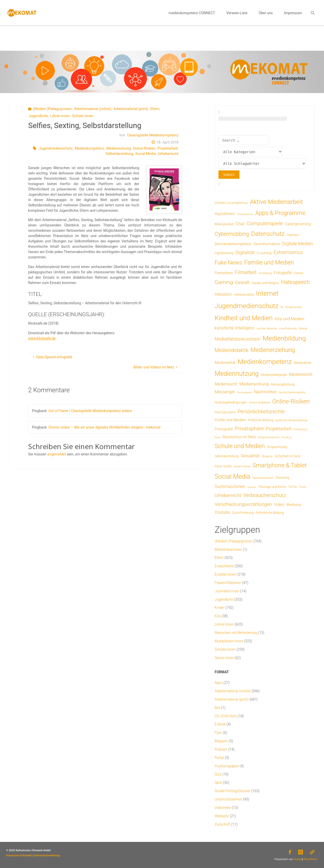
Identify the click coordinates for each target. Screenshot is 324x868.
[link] (312, 13)
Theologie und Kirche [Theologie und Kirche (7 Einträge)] (272, 487)
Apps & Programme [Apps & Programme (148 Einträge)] (280, 213)
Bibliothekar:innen (228, 550)
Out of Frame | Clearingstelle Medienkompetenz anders (90, 411)
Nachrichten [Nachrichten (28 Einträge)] (266, 392)
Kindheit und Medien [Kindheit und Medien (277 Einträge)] (244, 318)
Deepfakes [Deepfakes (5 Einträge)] (293, 235)
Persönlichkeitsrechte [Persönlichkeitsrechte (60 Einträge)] (261, 412)
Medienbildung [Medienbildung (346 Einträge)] (284, 338)
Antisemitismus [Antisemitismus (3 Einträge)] (245, 214)
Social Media (146, 154)
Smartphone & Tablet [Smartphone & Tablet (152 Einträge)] (279, 465)
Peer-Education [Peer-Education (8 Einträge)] (225, 412)
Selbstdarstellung (119, 154)
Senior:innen (224, 658)
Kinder (220, 608)
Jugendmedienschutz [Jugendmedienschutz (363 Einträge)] (247, 306)
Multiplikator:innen (229, 641)
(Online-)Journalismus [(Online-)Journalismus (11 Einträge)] (231, 203)
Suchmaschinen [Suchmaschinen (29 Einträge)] (230, 486)
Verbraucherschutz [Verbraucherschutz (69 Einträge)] (265, 495)
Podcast (221, 749)
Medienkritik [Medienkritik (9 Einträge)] (302, 363)
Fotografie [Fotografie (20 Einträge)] (283, 273)
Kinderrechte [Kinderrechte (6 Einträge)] (294, 307)
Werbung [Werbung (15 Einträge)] (294, 505)
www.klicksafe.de (42, 338)
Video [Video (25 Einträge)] (279, 504)
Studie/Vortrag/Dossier (232, 791)
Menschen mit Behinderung (236, 633)
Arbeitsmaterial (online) (92, 109)
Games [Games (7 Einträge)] (299, 273)
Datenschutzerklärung (47, 855)
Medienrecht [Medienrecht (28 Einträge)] (301, 374)
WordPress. (311, 859)
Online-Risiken (144, 148)
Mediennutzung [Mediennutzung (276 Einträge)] (237, 374)
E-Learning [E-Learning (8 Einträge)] (264, 253)
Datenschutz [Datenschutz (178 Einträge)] (268, 234)
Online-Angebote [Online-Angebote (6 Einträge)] (260, 402)
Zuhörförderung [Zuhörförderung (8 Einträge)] (243, 513)
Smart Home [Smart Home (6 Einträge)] (242, 466)
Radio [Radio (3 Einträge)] (218, 437)
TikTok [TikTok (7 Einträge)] (292, 487)
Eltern (155, 109)
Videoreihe (223, 808)
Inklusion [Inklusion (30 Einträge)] (223, 294)
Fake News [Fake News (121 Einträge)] (228, 262)
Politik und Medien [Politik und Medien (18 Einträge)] (230, 420)
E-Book (220, 724)
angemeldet (57, 454)
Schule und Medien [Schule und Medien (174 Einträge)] (240, 446)
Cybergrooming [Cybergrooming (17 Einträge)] (298, 224)
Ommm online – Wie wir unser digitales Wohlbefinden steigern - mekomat (104, 427)
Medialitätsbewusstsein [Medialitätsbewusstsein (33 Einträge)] (238, 339)
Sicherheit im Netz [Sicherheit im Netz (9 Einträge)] (288, 456)
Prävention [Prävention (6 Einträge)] (301, 429)
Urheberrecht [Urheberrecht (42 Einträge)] (228, 495)
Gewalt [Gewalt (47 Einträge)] (242, 282)
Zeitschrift (222, 824)
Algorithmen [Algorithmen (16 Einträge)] (225, 214)
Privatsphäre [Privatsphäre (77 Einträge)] (249, 429)
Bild (218, 708)
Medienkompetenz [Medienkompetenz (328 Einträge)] (265, 362)
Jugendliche (38, 116)
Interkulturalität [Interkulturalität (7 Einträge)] (244, 295)
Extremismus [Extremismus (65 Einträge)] (288, 252)
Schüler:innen (83, 116)
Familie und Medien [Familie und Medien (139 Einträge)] (269, 263)
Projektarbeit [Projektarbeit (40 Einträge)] (279, 429)
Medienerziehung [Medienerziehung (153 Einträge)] (273, 350)
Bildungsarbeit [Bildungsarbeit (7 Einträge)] (224, 224)
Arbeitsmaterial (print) (131, 109)
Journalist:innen (227, 591)
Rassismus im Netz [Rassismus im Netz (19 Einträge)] (239, 437)
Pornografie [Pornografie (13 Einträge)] (224, 429)
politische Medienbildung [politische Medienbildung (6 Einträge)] (291, 420)
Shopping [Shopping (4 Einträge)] (267, 456)
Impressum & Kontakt (19, 855)
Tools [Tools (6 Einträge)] (302, 487)
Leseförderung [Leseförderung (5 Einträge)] (288, 329)
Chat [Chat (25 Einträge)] (240, 224)
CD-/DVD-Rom (226, 716)
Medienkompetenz (89, 148)
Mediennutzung (118, 148)
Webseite (222, 816)
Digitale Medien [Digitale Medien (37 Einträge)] (298, 244)
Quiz (218, 774)
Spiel (218, 783)
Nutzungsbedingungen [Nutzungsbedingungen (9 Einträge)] (231, 402)
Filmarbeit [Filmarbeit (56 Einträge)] (246, 272)
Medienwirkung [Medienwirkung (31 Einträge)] (254, 384)
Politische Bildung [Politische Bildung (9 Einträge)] (260, 420)
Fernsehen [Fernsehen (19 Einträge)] (224, 273)
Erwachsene (224, 566)
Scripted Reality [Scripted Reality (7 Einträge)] (277, 447)
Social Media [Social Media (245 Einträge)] (232, 477)
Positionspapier (227, 766)
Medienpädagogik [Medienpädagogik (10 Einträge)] (274, 375)
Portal (219, 758)
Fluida (297, 859)
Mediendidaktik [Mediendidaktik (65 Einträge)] (231, 350)
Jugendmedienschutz (56, 148)
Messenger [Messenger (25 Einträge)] (225, 392)
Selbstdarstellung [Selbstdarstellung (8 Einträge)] (227, 456)
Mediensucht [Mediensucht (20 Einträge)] (226, 384)
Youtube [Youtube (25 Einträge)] (222, 512)
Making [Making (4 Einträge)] (303, 329)
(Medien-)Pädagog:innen (53, 109)
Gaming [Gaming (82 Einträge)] (224, 282)
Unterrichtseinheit (228, 799)
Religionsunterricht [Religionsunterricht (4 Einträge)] (269, 437)
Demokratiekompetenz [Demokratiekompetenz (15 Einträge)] (233, 244)
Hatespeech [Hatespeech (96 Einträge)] (296, 282)
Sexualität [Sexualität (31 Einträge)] (250, 456)
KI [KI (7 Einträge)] (282, 307)
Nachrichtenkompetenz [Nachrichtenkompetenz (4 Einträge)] (292, 392)
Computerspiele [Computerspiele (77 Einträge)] (265, 223)
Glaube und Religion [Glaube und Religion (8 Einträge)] (265, 283)
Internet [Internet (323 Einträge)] (267, 293)
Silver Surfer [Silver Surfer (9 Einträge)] (223, 466)
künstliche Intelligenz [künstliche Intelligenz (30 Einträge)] (235, 328)
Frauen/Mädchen (228, 583)
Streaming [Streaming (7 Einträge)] (282, 478)
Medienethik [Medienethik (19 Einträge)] (225, 363)
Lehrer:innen (60, 116)
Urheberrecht (168, 154)
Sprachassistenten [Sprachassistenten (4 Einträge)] (263, 478)
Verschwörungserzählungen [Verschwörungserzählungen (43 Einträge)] (243, 504)
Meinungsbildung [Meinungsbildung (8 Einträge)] (283, 384)
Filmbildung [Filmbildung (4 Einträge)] (265, 273)
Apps (219, 683)
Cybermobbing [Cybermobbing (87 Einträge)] (232, 234)
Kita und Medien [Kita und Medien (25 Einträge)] (289, 319)
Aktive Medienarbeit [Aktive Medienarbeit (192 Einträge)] (276, 202)
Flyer (218, 733)
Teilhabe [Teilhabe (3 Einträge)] (252, 487)
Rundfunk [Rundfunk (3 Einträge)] (286, 437)
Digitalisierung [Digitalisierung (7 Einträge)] (224, 253)
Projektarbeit (168, 148)
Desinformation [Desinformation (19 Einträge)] (267, 244)
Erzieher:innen (226, 574)
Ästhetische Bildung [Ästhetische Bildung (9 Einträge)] (270, 513)
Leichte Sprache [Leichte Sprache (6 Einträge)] (267, 328)
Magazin (221, 741)
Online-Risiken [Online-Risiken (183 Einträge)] (291, 401)
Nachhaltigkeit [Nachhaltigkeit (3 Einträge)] (245, 392)
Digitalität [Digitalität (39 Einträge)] (245, 252)
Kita (218, 616)
